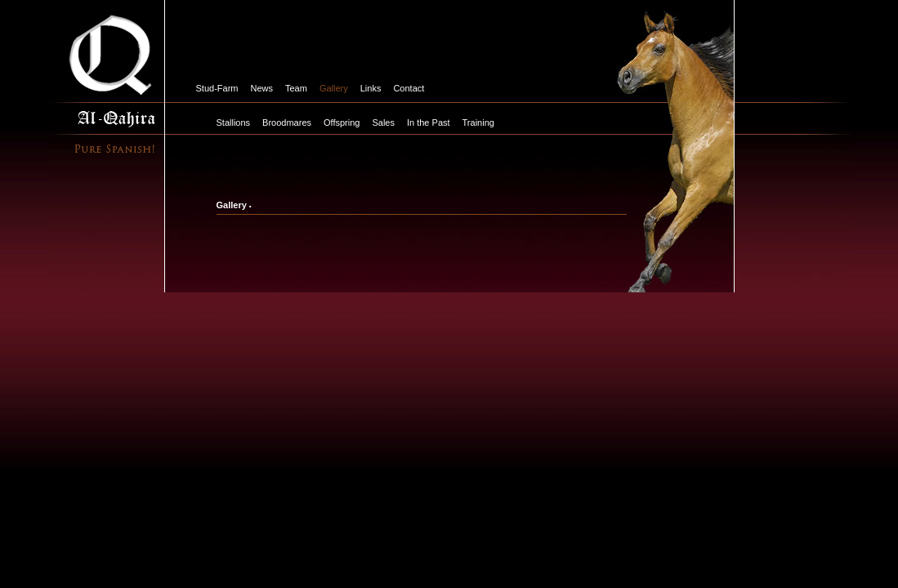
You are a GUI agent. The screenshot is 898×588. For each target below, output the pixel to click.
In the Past (429, 122)
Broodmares (287, 122)
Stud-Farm (217, 88)
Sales (383, 122)
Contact (409, 88)
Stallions (234, 122)
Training (478, 122)
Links (371, 88)
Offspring (342, 122)
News (261, 88)
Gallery (334, 88)
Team (296, 88)
